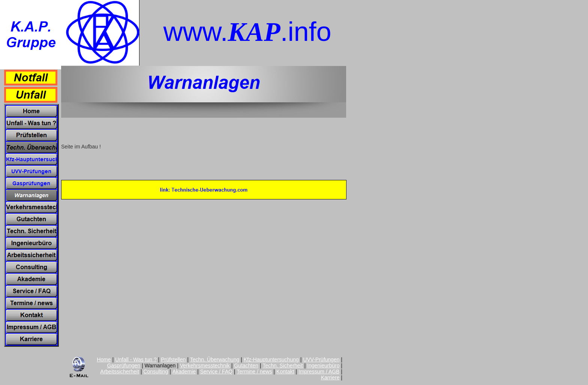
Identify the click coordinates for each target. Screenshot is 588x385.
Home (104, 360)
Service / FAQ (216, 372)
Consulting (156, 372)
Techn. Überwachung (215, 360)
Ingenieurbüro (323, 366)
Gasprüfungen (124, 366)
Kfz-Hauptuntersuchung (271, 360)
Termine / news (254, 372)
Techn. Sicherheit (283, 366)
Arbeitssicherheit (120, 372)
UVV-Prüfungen (321, 360)
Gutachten (246, 366)
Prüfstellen (173, 360)
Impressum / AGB (319, 372)
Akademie (184, 372)
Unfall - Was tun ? (136, 360)
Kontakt (285, 372)
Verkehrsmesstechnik (205, 366)
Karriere (330, 378)
